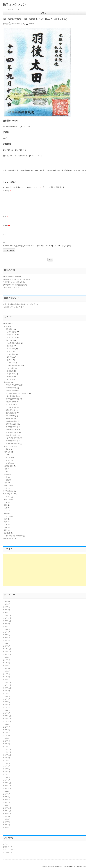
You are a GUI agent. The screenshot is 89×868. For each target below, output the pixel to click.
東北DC (10, 351)
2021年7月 (6, 763)
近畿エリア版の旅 (12, 391)
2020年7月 (6, 797)
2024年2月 (6, 677)
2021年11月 (7, 752)
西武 (7, 472)
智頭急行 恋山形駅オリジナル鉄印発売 (16, 279)
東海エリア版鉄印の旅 (13, 385)
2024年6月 (6, 666)
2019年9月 (6, 816)
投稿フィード (7, 847)
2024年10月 (7, 654)
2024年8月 (6, 660)
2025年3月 (6, 640)
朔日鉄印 (10, 379)
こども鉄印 (11, 374)
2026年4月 (6, 604)
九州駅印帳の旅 (8, 539)
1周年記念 (10, 357)
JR (5, 455)
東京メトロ (8, 499)
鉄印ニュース (9, 446)
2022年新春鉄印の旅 (13, 421)
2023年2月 (6, 710)
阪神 (6, 522)
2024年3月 (6, 674)
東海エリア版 (12, 335)
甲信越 (6, 474)
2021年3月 (6, 775)
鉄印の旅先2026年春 (13, 399)
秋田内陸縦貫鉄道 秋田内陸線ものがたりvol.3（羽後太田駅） (36, 19)
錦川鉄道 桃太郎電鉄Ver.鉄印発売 (15, 304)
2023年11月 (7, 685)
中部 (6, 477)
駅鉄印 (9, 360)
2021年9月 (6, 758)
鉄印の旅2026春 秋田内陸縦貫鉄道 (15, 285)
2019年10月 (7, 814)
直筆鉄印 (10, 346)
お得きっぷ (7, 452)
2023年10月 (7, 688)
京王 (6, 508)
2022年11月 (7, 719)
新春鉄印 (10, 377)
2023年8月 (6, 694)
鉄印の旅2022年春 (12, 427)
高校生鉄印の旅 (11, 402)
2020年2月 (6, 802)
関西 (6, 483)
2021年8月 (6, 761)
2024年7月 (6, 663)
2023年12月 (7, 682)
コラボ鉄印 (11, 354)
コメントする (36, 156)
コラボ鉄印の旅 (11, 407)
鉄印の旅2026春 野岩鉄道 (12, 277)
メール (6, 225)
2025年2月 (6, 643)
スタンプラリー (8, 494)
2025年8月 (6, 627)
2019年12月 (7, 808)
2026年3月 (6, 607)
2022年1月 (6, 747)
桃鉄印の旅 (9, 418)
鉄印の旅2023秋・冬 (13, 435)
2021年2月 (6, 777)
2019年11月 (7, 811)
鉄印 (6, 326)
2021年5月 (6, 769)
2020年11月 (7, 786)
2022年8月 (6, 727)
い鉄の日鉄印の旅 (12, 396)
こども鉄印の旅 (11, 413)
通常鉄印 (9, 329)
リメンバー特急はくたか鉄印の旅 (17, 393)
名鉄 (7, 480)
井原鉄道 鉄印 (8, 307)
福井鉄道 (7, 533)
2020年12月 (7, 783)
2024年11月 (7, 652)
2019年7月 (6, 822)
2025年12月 (7, 615)
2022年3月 (6, 741)
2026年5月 (6, 601)
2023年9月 (6, 691)
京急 (6, 511)
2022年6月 (6, 733)
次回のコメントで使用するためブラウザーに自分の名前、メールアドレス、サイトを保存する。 (38, 246)
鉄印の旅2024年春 (12, 441)
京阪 (6, 525)
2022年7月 (6, 730)
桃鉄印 (8, 449)
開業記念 (10, 371)
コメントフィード (9, 850)
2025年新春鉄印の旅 (13, 444)
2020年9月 (6, 791)
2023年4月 (6, 705)
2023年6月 (6, 699)
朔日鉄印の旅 (10, 416)
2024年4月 (6, 671)
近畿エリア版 (12, 332)
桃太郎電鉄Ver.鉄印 (14, 343)
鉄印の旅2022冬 (11, 424)
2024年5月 (6, 668)
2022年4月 (6, 738)
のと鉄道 (11, 368)
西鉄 (6, 530)
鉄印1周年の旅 (11, 410)
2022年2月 (6, 744)
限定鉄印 (9, 340)
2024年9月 (6, 657)
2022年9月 (6, 724)
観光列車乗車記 (8, 491)
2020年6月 (6, 800)
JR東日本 (9, 463)
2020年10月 (7, 788)
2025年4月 (6, 638)
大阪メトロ (8, 516)
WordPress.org (8, 852)
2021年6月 (6, 766)
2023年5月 (6, 702)
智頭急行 (11, 363)
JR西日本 (9, 458)
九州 (6, 488)
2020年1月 (6, 805)
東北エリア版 (12, 337)
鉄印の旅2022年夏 (12, 430)
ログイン (6, 844)
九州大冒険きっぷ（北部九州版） (14, 282)
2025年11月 (7, 618)
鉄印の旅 (7, 382)
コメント (7, 191)
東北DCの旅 (10, 405)
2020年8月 (6, 794)
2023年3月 (6, 707)
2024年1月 (6, 680)
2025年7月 (6, 629)
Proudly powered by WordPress (52, 867)
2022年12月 (7, 716)
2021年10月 (7, 755)
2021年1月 (6, 780)
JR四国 (8, 460)
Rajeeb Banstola (81, 867)
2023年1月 (6, 713)
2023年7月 (6, 696)
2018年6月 (6, 828)
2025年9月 (6, 624)
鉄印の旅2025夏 (11, 388)
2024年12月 (7, 649)
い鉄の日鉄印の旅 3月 (11, 288)
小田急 (6, 513)
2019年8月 (6, 819)
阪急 (6, 519)
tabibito (31, 24)
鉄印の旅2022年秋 (12, 432)
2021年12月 (7, 749)
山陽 (6, 527)
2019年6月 (6, 825)
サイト (5, 235)
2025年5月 (6, 635)
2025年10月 (7, 621)
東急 (6, 502)
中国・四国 (8, 485)
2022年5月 (6, 735)
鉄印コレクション (14, 4)
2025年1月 (6, 646)
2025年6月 (6, 632)
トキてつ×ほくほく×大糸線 (13, 536)
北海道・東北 (9, 466)
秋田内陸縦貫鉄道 (21, 156)
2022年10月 (7, 721)
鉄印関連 (6, 324)
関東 (6, 469)
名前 (5, 217)
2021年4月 (6, 772)
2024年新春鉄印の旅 (13, 438)
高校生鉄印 (11, 349)
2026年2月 (6, 610)
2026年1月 (6, 613)
